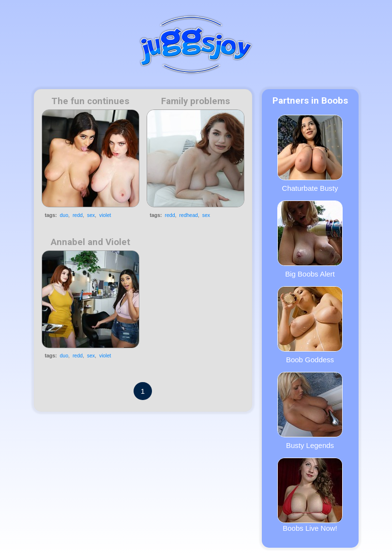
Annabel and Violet (90, 242)
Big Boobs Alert (310, 239)
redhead (188, 215)
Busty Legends (310, 411)
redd (78, 215)
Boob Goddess (310, 325)
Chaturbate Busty (310, 154)
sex (91, 215)
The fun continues (90, 101)
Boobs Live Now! (310, 495)
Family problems (196, 101)
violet (105, 215)
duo (64, 215)
